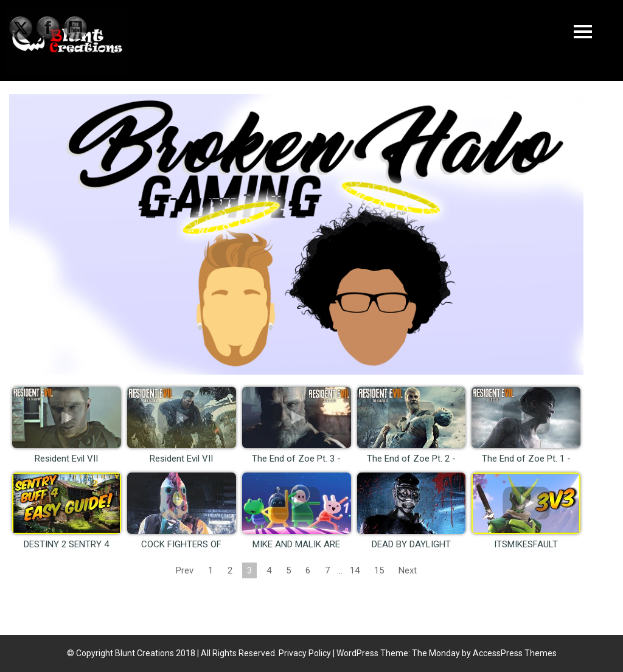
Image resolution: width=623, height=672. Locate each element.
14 (355, 570)
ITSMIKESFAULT (526, 544)
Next (408, 570)
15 (379, 570)
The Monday (436, 653)
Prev (185, 570)
